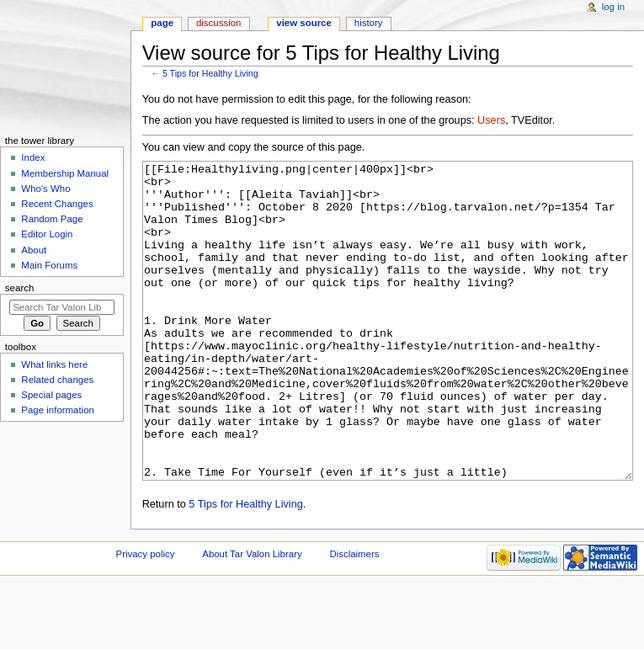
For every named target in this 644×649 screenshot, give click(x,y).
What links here (54, 364)
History (369, 23)
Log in (613, 7)
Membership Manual (65, 173)
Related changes (57, 380)
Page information (58, 410)
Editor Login (47, 234)
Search (20, 288)
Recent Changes (57, 204)
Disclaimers (354, 617)
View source (304, 23)
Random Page (52, 219)
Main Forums (49, 265)
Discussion (218, 23)
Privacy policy (146, 617)
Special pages (51, 395)
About (34, 250)
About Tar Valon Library (252, 617)
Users (491, 120)
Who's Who (45, 189)
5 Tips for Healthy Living (210, 73)
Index (33, 157)
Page (162, 23)
